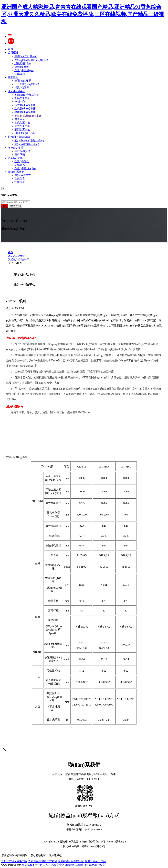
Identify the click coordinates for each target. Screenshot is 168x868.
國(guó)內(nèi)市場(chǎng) (29, 140)
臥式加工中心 (22, 123)
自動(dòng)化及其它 (26, 133)
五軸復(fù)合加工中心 (27, 95)
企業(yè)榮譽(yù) (24, 70)
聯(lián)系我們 (16, 172)
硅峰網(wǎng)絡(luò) (93, 846)
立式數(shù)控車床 (25, 109)
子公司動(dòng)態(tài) (27, 84)
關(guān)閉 (16, 206)
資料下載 (20, 155)
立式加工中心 (22, 126)
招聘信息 (20, 182)
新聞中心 (13, 77)
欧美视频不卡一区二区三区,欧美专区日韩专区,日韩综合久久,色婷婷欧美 (63, 865)
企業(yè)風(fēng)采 (25, 168)
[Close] (3, 188)
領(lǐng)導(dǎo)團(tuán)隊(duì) (31, 60)
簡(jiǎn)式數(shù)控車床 (28, 116)
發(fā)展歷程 (22, 67)
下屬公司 (20, 74)
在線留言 (20, 179)
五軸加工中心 (22, 98)
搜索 (5, 206)
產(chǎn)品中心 (17, 91)
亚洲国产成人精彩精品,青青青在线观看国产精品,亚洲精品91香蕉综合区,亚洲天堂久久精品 (53, 861)
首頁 (10, 49)
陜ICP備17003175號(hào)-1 (111, 842)
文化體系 (20, 165)
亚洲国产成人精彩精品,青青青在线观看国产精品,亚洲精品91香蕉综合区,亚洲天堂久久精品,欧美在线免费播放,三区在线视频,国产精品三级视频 (83, 14)
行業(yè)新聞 (22, 88)
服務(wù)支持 (16, 148)
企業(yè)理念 (22, 161)
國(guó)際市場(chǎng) (27, 144)
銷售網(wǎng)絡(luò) (20, 137)
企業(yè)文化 (15, 158)
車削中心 (20, 102)
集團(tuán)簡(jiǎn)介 (26, 56)
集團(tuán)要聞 (23, 81)
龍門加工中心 (22, 129)
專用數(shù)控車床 (25, 112)
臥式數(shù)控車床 (25, 105)
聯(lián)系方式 (23, 175)
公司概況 (13, 52)
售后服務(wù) (22, 151)
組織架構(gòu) (23, 63)
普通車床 (20, 119)
